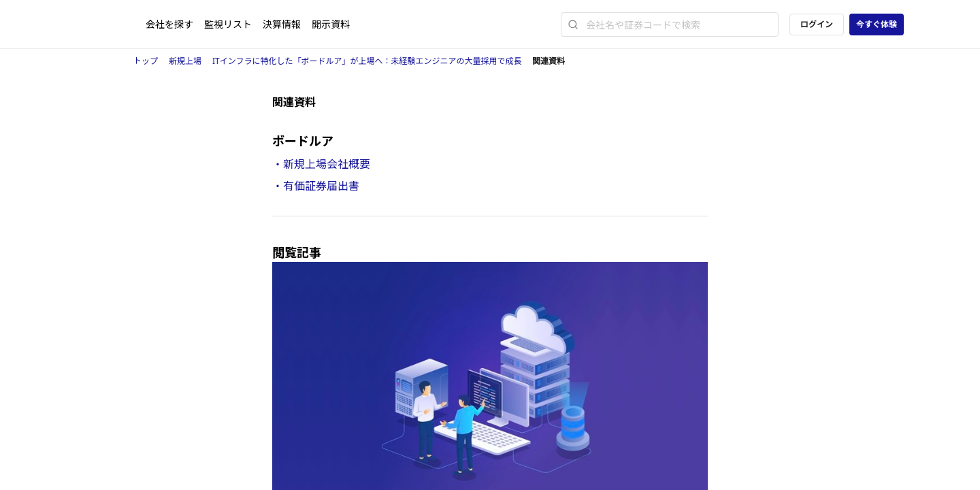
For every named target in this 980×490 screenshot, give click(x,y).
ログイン (817, 24)
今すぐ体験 (877, 24)
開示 (331, 24)
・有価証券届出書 (316, 186)
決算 (282, 24)
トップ (146, 61)
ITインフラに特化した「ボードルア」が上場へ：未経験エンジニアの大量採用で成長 (367, 61)
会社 (169, 24)
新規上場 (185, 61)
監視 (228, 24)
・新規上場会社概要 (321, 164)
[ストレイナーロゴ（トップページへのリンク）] (111, 24)
